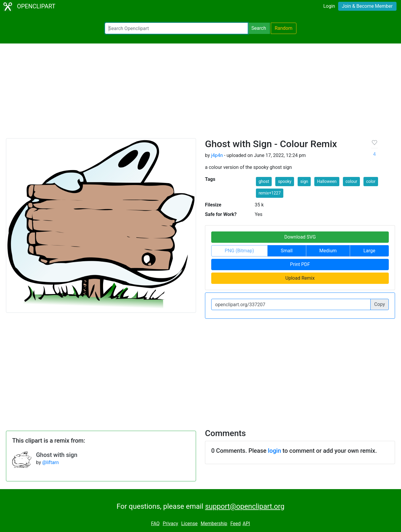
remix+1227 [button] (270, 193)
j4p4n (217, 155)
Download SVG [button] (300, 237)
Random (284, 28)
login (274, 451)
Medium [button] (328, 251)
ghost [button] (264, 181)
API (246, 524)
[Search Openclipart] (176, 28)
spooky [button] (285, 181)
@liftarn (50, 462)
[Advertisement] (200, 94)
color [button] (371, 181)
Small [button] (287, 251)
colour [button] (351, 181)
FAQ (155, 524)
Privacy (170, 524)
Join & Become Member (367, 6)
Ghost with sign (57, 455)
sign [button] (304, 181)
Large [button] (369, 251)
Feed (236, 524)
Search (259, 28)
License (189, 524)
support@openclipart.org (245, 506)
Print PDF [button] (300, 264)
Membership (214, 524)
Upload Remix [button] (300, 278)
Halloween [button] (327, 181)
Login (329, 6)
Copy (380, 304)
